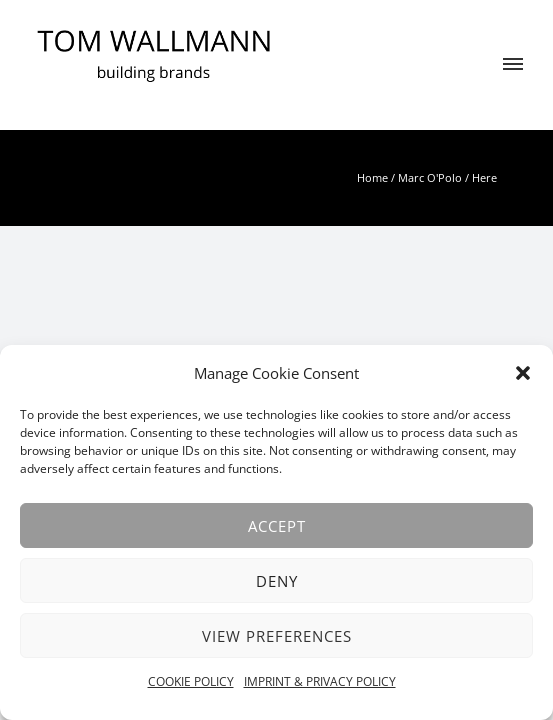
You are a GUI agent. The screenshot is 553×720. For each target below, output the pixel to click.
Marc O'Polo (430, 177)
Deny (277, 581)
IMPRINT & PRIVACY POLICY (320, 681)
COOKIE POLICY (191, 681)
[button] (523, 373)
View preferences (277, 636)
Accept (277, 526)
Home (372, 177)
